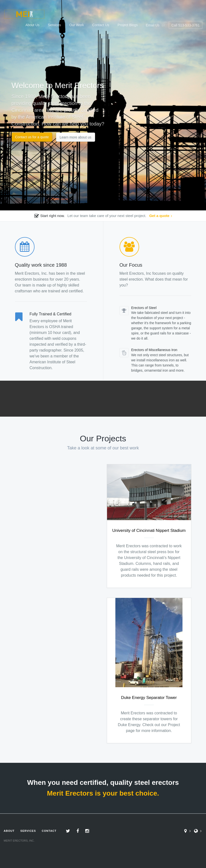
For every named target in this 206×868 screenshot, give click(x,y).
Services (54, 25)
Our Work (77, 25)
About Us (33, 25)
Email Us (153, 25)
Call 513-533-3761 (186, 25)
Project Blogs (128, 25)
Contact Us (101, 25)
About (9, 831)
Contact (49, 831)
